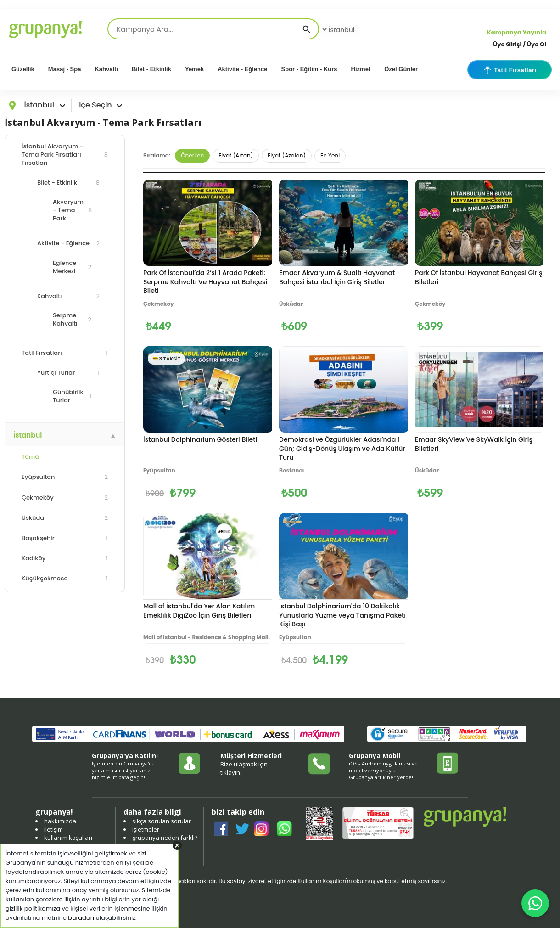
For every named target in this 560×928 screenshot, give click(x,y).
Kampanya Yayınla (517, 32)
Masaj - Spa (65, 69)
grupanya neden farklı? (165, 838)
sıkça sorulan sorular (162, 821)
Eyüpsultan (65, 477)
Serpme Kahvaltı (72, 319)
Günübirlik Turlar (72, 396)
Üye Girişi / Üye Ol (520, 44)
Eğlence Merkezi (72, 267)
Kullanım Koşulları (322, 881)
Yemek (194, 69)
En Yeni (330, 155)
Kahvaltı (106, 69)
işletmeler (146, 829)
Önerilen (192, 155)
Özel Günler (401, 69)
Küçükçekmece (65, 578)
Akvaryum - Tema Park (72, 210)
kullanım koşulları (68, 838)
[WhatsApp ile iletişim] (535, 903)
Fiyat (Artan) (236, 155)
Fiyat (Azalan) (287, 155)
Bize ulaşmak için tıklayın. (244, 768)
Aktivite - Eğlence (242, 69)
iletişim (53, 829)
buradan (81, 918)
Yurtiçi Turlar (68, 373)
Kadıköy (65, 558)
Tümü (30, 457)
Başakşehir (65, 538)
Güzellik (23, 69)
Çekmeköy (65, 498)
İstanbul (337, 30)
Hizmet (361, 69)
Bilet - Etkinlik (151, 69)
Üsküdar (65, 518)
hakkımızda (60, 821)
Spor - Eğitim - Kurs (309, 69)
